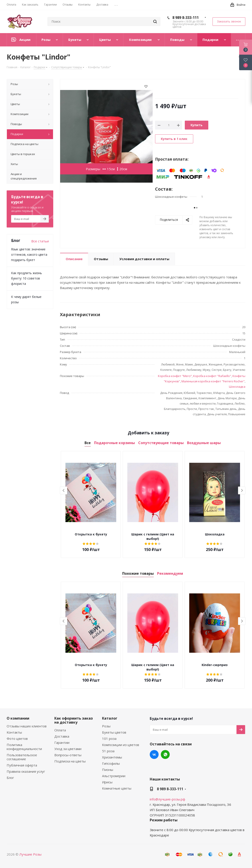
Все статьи (40, 241)
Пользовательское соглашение (22, 757)
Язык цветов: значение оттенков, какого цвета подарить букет (29, 254)
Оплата (60, 730)
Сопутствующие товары (161, 443)
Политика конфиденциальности (24, 747)
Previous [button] (64, 490)
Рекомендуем (170, 574)
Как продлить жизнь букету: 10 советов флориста (27, 278)
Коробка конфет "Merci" (175, 376)
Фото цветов (17, 738)
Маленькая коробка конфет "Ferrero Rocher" (213, 381)
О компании (18, 718)
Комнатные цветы (117, 788)
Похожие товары (138, 574)
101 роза (109, 738)
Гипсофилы (111, 763)
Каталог (110, 718)
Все (88, 443)
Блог (10, 778)
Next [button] (242, 490)
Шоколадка (237, 387)
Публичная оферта (22, 765)
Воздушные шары (204, 443)
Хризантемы (112, 757)
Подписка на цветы (70, 761)
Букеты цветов (114, 732)
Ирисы (107, 782)
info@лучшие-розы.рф (167, 799)
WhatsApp (165, 754)
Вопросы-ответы (68, 755)
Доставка (62, 736)
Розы (106, 726)
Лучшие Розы (30, 854)
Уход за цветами (68, 749)
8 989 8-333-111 (186, 18)
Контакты (14, 732)
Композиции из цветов (121, 745)
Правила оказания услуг (26, 771)
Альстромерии (114, 776)
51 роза (108, 751)
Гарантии (62, 742)
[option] (91, 504)
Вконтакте (154, 754)
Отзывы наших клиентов (27, 726)
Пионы (108, 770)
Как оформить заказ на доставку (74, 720)
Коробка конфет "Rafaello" (212, 376)
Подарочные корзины (114, 443)
